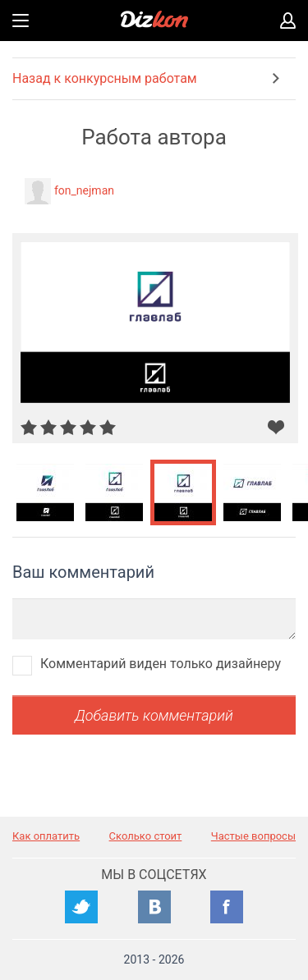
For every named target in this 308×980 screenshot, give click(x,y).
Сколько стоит (146, 836)
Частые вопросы (253, 836)
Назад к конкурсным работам (105, 78)
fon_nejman (84, 190)
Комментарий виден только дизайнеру (161, 664)
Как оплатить (46, 836)
